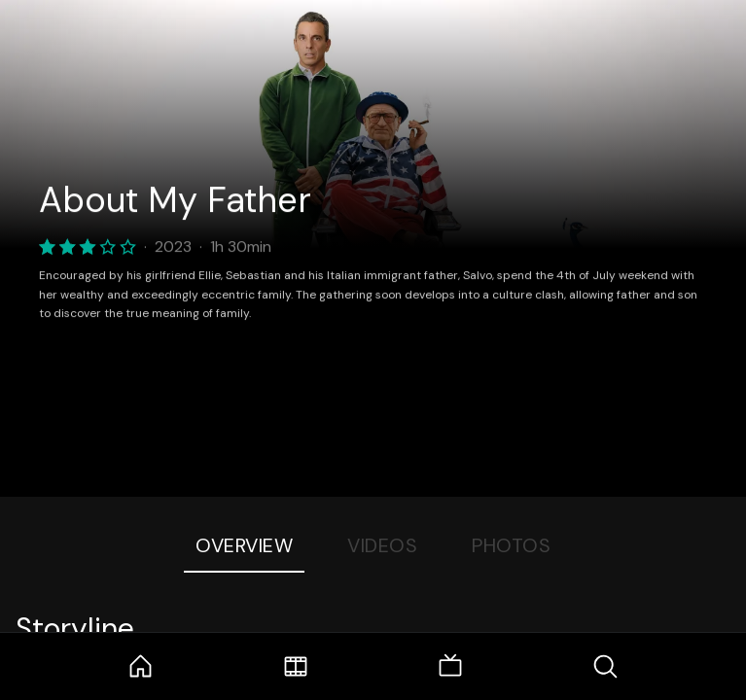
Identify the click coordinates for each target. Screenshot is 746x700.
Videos (382, 545)
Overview (244, 545)
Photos (511, 545)
